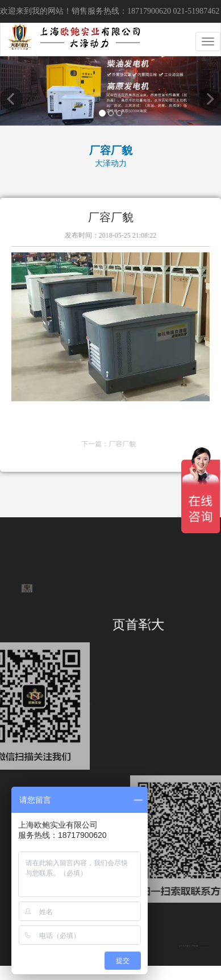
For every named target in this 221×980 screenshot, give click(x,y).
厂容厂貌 (158, 444)
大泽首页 (135, 625)
